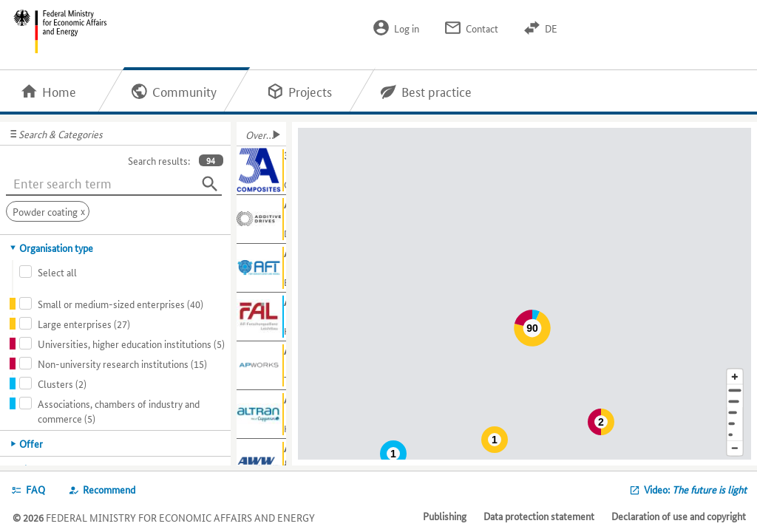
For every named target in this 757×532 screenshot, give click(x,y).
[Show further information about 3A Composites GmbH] (261, 171)
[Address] (735, 391)
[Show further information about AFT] (261, 268)
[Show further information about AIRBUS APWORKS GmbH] (261, 366)
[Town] (735, 402)
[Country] (735, 424)
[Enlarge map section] (735, 376)
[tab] (116, 248)
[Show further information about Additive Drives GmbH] (261, 219)
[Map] (527, 294)
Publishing (445, 516)
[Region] (735, 413)
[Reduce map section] (735, 449)
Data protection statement (539, 516)
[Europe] (735, 435)
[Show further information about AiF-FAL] (261, 317)
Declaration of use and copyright (679, 516)
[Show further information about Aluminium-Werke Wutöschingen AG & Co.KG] (261, 463)
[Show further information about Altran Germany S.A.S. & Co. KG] (261, 415)
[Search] (210, 184)
